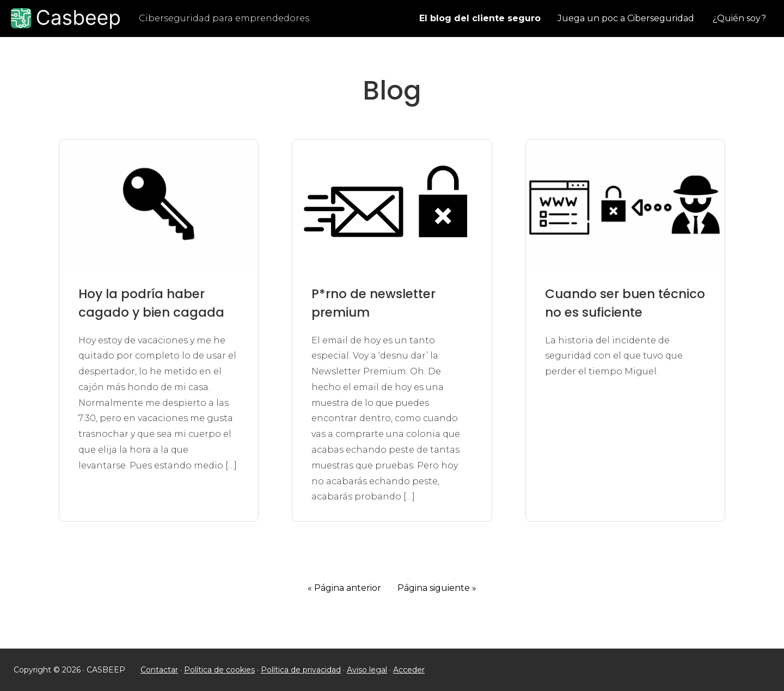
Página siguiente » (437, 588)
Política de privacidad (301, 670)
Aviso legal (367, 670)
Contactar (159, 670)
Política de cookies (219, 670)
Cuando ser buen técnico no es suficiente (625, 303)
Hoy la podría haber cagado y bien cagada (151, 303)
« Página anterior (344, 588)
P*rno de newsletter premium (373, 303)
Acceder (409, 670)
